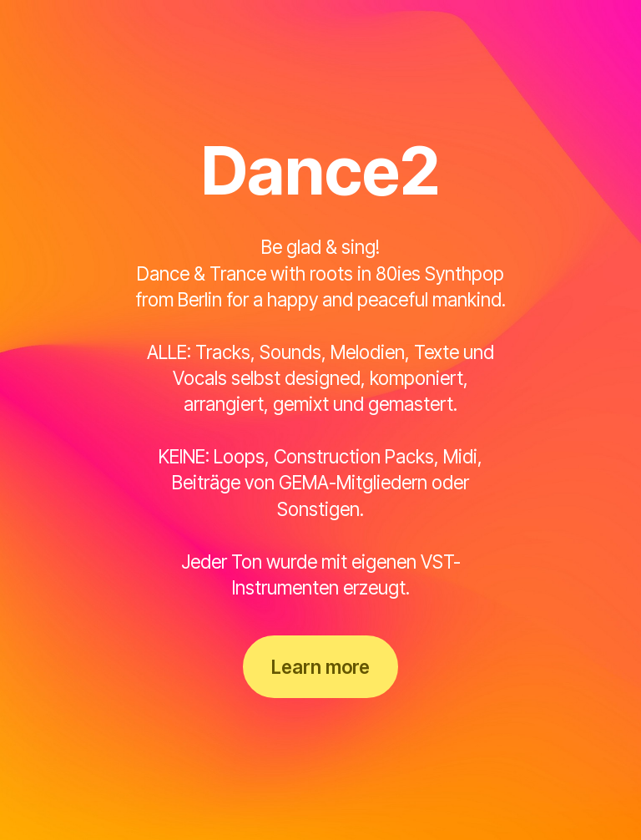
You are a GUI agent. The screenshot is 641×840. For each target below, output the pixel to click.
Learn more (320, 667)
